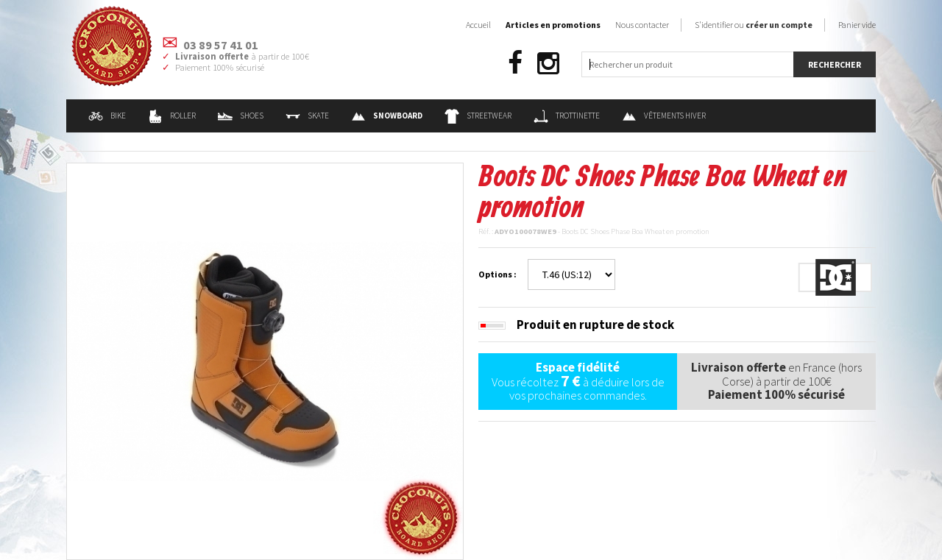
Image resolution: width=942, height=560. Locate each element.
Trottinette (567, 116)
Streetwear (478, 116)
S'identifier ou (754, 25)
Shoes (241, 116)
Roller (172, 116)
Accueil (478, 25)
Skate (307, 116)
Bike (107, 116)
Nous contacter (642, 25)
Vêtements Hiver (664, 116)
